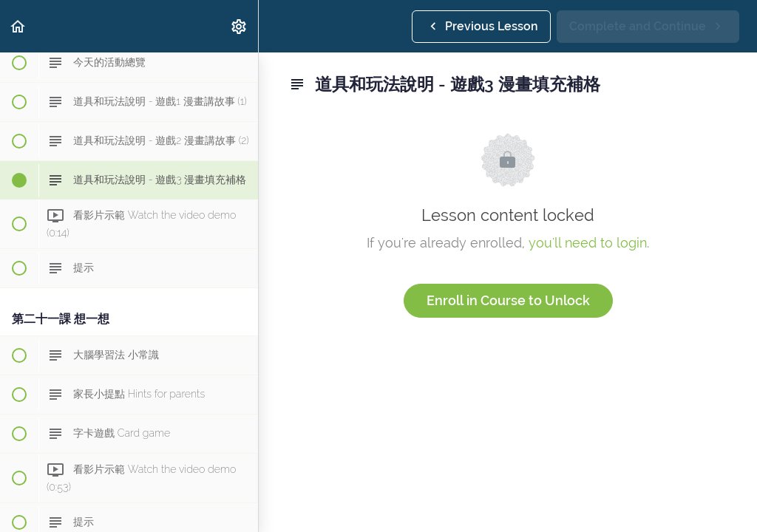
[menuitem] (240, 26)
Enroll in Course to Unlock (508, 300)
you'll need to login (588, 243)
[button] (18, 26)
